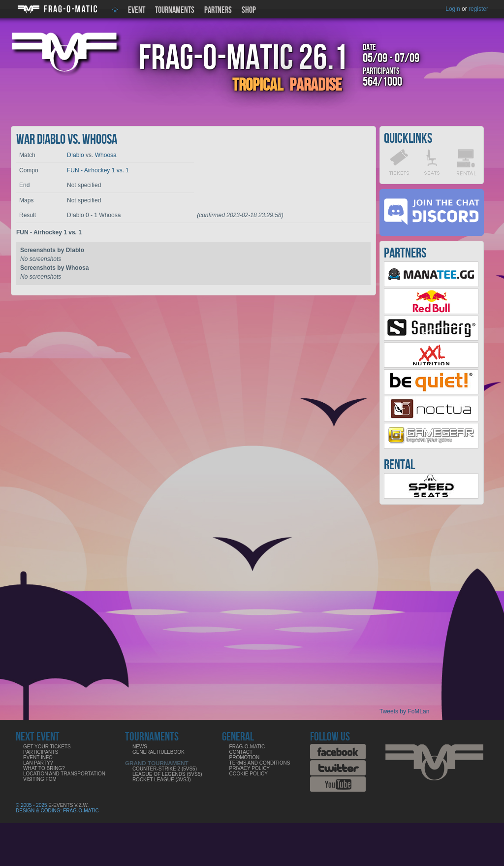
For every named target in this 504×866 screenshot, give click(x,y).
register (478, 9)
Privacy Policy (250, 768)
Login (453, 9)
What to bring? (44, 768)
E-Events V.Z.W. (68, 805)
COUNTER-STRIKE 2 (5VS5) (165, 769)
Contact (241, 752)
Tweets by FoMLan (404, 711)
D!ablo (76, 155)
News (140, 747)
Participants (41, 752)
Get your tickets (47, 747)
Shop (249, 10)
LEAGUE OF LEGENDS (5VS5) (167, 774)
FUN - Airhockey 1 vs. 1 (98, 170)
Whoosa (106, 155)
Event (137, 10)
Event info (38, 757)
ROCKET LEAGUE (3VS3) (162, 780)
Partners (218, 10)
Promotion (245, 757)
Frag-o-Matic (247, 747)
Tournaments (175, 10)
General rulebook (158, 752)
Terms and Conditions (260, 763)
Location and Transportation (64, 774)
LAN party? (38, 763)
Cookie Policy (249, 774)
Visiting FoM (40, 779)
